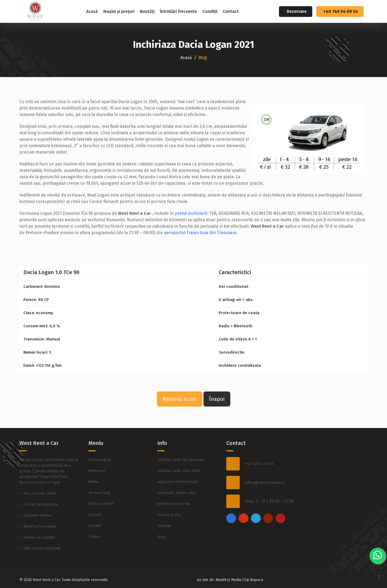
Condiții (210, 11)
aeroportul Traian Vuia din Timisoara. (201, 233)
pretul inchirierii (191, 213)
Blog (161, 522)
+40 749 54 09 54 (341, 11)
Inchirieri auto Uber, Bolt (178, 456)
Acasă (92, 11)
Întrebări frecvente (178, 11)
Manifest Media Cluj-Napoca (239, 580)
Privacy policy (169, 500)
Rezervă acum (180, 399)
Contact (231, 11)
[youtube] (268, 503)
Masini (94, 467)
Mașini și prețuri (119, 11)
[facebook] (231, 503)
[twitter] (256, 503)
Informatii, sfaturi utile (176, 478)
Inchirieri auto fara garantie (181, 445)
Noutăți (147, 11)
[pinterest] (281, 503)
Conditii (95, 511)
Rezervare (297, 11)
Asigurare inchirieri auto (178, 467)
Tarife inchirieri (101, 489)
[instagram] (243, 503)
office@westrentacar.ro (265, 468)
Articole (95, 500)
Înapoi (217, 399)
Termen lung (99, 478)
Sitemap (164, 511)
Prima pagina (100, 445)
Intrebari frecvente (174, 489)
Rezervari (97, 456)
